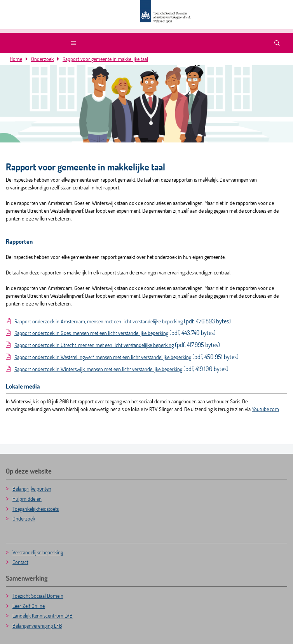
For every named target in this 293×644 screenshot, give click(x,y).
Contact (20, 562)
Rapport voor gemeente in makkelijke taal (105, 59)
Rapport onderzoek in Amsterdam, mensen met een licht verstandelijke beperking (99, 321)
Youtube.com (265, 409)
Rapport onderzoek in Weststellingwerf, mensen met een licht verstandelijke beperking (103, 357)
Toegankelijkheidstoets (36, 509)
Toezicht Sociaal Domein (38, 596)
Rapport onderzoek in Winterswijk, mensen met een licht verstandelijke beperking (98, 369)
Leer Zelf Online (29, 606)
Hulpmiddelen (27, 499)
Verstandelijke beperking (38, 552)
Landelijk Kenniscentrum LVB (43, 615)
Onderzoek (42, 59)
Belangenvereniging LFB (37, 626)
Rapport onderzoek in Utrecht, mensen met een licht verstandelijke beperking (94, 345)
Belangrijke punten (32, 489)
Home (16, 59)
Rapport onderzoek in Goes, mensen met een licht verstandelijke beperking (91, 333)
